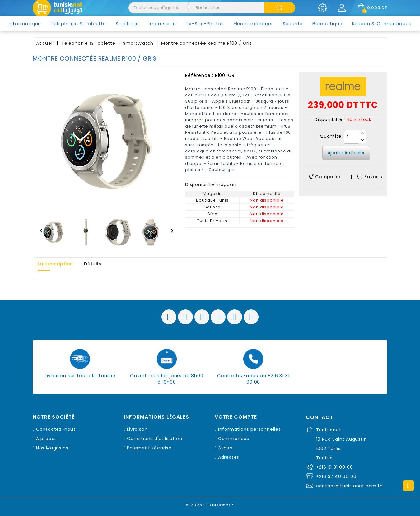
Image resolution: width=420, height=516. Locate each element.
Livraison (137, 429)
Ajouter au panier (346, 153)
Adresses (229, 457)
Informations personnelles (250, 429)
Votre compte (236, 417)
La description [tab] (55, 264)
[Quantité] (352, 137)
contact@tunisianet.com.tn (350, 486)
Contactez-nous (56, 429)
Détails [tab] (93, 264)
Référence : (199, 75)
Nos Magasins (52, 448)
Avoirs (225, 448)
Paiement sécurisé (149, 448)
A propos (47, 439)
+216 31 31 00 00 (335, 467)
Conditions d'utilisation (154, 439)
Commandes (234, 439)
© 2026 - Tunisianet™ (210, 505)
